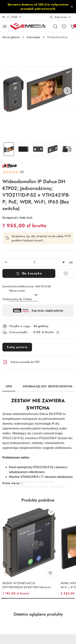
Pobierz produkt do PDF (21, 362)
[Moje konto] (60, 17)
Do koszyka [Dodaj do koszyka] (29, 273)
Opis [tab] (9, 386)
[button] (67, 91)
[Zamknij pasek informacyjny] (72, 7)
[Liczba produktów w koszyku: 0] (72, 26)
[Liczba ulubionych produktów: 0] (64, 26)
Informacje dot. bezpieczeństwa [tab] (48, 386)
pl (6, 17)
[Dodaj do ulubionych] (66, 273)
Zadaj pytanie (17, 347)
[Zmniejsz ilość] (6, 262)
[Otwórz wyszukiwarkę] (55, 26)
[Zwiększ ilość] (63, 262)
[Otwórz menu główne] (5, 26)
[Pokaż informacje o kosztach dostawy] (58, 332)
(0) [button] (22, 172)
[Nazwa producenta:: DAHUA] (10, 166)
